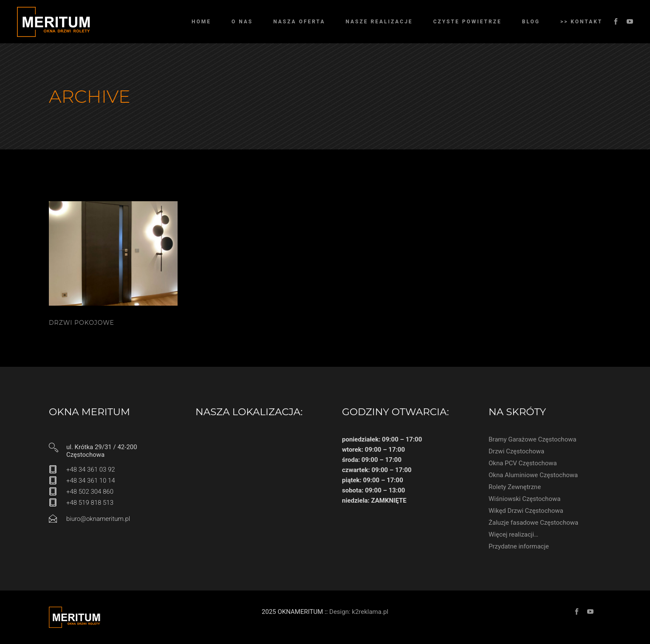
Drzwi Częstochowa (516, 451)
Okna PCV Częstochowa (523, 463)
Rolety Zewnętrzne (515, 487)
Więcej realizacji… (513, 534)
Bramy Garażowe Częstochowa (533, 439)
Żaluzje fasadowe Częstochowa (533, 523)
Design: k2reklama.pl (359, 612)
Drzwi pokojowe (82, 323)
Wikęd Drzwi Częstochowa (526, 511)
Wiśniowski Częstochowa (524, 499)
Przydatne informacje (519, 546)
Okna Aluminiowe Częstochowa (533, 475)
